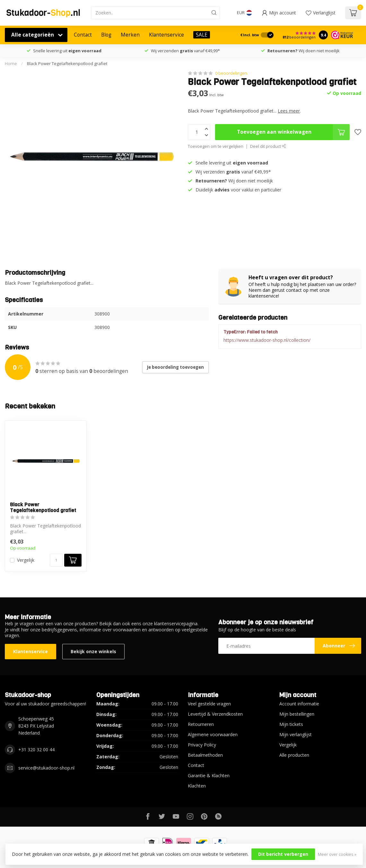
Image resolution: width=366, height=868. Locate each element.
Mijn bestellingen (297, 714)
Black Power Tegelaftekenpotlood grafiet (67, 63)
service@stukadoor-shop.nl (46, 768)
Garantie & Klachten (209, 775)
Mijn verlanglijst (296, 734)
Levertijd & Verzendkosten (215, 714)
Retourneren (201, 724)
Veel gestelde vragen (209, 704)
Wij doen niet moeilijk (304, 51)
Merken (130, 35)
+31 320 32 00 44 (36, 750)
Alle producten (294, 755)
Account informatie (299, 704)
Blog (106, 35)
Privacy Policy (202, 745)
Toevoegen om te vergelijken (216, 146)
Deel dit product (268, 146)
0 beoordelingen (231, 73)
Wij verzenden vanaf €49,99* (185, 51)
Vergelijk (26, 560)
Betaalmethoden (205, 755)
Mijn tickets (291, 724)
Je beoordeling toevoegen (175, 367)
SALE (202, 35)
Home (11, 63)
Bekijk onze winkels (93, 651)
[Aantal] (56, 560)
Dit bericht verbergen (283, 854)
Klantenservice (166, 35)
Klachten (197, 786)
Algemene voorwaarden (213, 734)
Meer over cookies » (337, 854)
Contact (83, 35)
